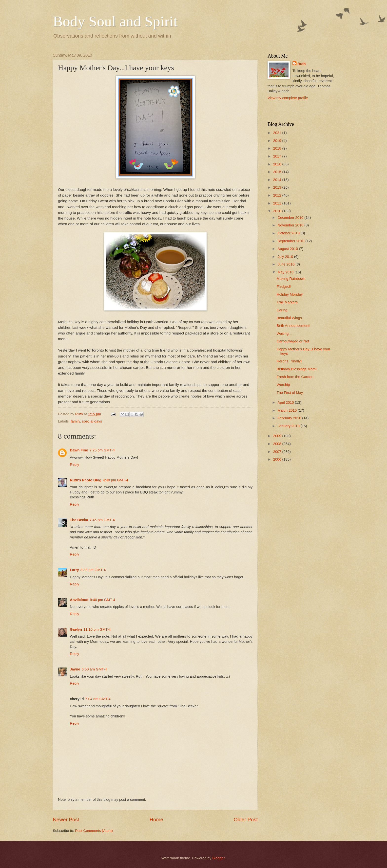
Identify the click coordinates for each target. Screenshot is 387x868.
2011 (278, 203)
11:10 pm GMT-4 (97, 629)
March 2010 (288, 410)
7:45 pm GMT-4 (102, 520)
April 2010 (286, 402)
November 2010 (291, 225)
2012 (278, 195)
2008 (278, 444)
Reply (75, 465)
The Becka (79, 520)
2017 (278, 156)
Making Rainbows (291, 279)
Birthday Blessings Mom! (297, 369)
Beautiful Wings (289, 318)
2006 (278, 459)
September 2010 (291, 241)
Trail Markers (287, 302)
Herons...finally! (289, 361)
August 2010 (288, 249)
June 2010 (286, 264)
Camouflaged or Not (293, 341)
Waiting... (284, 334)
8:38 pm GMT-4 (93, 570)
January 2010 (289, 426)
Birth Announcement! (294, 326)
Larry (74, 570)
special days (92, 421)
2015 (278, 172)
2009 (278, 436)
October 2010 (289, 233)
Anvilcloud (79, 600)
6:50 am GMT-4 (94, 669)
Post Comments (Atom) (94, 831)
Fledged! (284, 287)
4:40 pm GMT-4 (116, 480)
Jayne (75, 669)
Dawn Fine (79, 450)
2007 (278, 452)
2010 (278, 211)
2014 (278, 180)
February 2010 (290, 418)
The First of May (290, 393)
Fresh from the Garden (295, 377)
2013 (278, 187)
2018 (278, 148)
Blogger (218, 858)
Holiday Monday (290, 294)
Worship (283, 385)
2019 (278, 141)
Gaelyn (76, 629)
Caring (282, 310)
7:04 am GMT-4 (98, 699)
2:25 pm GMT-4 (102, 450)
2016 (278, 164)
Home (156, 819)
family (75, 421)
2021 (278, 133)
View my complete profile (288, 98)
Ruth (302, 64)
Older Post (246, 819)
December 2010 (291, 218)
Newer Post (66, 819)
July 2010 (286, 257)
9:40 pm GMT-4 (102, 600)
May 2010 (286, 272)
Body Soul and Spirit (115, 21)
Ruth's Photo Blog (86, 480)
